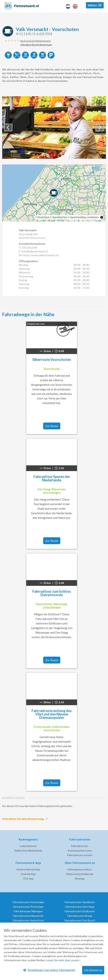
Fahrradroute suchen (80, 855)
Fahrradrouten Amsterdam (28, 902)
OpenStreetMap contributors (84, 217)
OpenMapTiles (60, 217)
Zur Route (52, 426)
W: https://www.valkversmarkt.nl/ (39, 255)
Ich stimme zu (93, 970)
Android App (28, 874)
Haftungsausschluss (80, 869)
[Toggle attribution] (102, 217)
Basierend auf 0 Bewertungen (36, 41)
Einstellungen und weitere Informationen (49, 970)
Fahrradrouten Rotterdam (28, 907)
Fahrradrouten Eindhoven (80, 911)
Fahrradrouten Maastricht (28, 916)
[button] (95, 5)
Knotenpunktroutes (80, 850)
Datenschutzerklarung (80, 874)
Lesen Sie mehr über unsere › (63, 960)
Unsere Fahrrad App (28, 869)
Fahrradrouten (80, 846)
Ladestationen (28, 846)
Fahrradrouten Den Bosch (80, 920)
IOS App (28, 878)
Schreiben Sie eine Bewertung (26, 819)
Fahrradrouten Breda (80, 916)
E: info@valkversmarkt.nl (33, 251)
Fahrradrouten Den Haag (80, 907)
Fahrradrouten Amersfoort (28, 920)
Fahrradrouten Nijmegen (28, 911)
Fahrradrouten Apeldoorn (80, 902)
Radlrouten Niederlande (28, 850)
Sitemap (80, 878)
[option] (54, 128)
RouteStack (43, 217)
